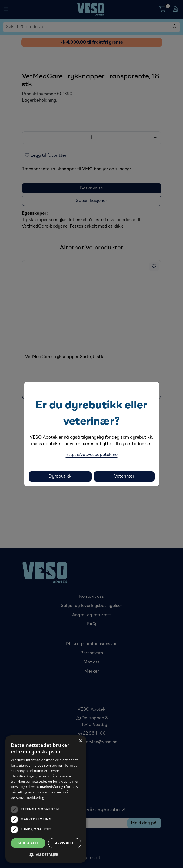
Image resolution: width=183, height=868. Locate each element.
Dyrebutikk (60, 476)
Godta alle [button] (28, 843)
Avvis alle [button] (65, 843)
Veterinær (124, 476)
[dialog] (46, 799)
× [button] (80, 741)
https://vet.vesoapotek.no (92, 455)
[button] (46, 854)
